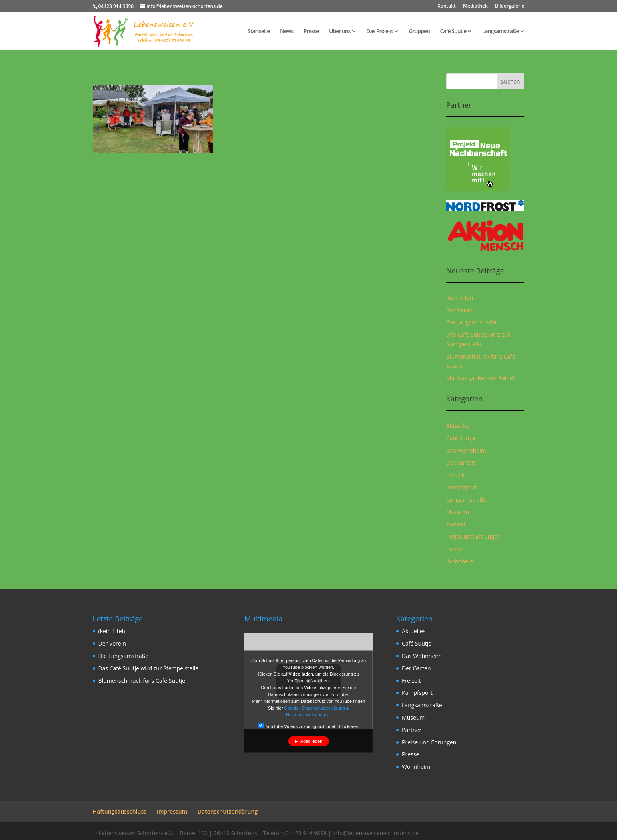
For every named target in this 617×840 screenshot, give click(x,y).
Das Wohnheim (466, 450)
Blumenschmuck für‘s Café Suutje (142, 681)
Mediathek (475, 6)
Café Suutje (453, 32)
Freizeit (456, 475)
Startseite (259, 32)
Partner (456, 524)
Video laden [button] (311, 741)
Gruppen (419, 32)
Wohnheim (460, 561)
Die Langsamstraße (471, 322)
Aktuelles (458, 426)
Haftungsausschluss (120, 811)
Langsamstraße (501, 32)
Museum (458, 512)
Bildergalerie (510, 6)
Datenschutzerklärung (228, 811)
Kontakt (447, 6)
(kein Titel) (460, 298)
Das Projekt (380, 32)
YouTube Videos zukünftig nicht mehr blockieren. (309, 726)
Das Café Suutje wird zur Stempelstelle (149, 668)
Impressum (172, 811)
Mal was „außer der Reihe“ (481, 378)
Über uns (340, 32)
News (287, 32)
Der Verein (460, 310)
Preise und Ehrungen (473, 536)
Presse (311, 32)
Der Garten (461, 462)
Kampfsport (462, 487)
